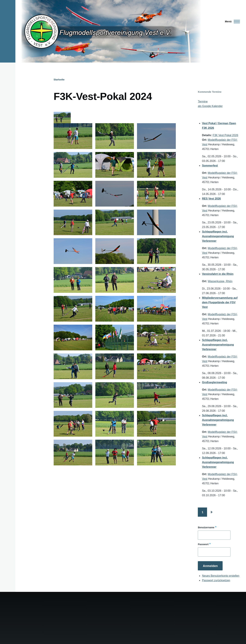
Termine (203, 101)
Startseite (59, 80)
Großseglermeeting (214, 382)
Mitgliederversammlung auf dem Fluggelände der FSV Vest (220, 302)
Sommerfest (210, 166)
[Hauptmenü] (231, 21)
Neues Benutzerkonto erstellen (221, 576)
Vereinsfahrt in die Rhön (218, 274)
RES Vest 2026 (211, 199)
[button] (73, 136)
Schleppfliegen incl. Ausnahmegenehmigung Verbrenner (218, 236)
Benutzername (206, 527)
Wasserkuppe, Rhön (220, 281)
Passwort (203, 544)
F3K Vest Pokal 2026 (225, 135)
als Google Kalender (210, 106)
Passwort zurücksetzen (216, 580)
